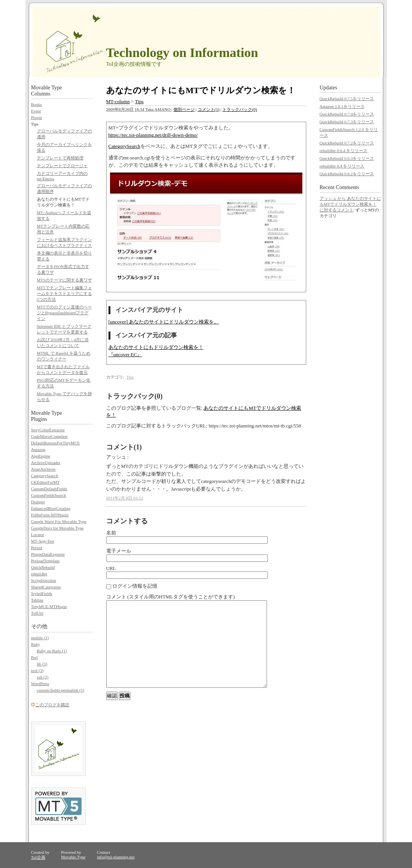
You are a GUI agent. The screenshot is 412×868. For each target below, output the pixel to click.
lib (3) (42, 664)
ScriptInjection (44, 580)
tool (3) (38, 670)
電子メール (119, 551)
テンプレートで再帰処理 (60, 158)
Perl (35, 657)
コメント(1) (209, 109)
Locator (38, 535)
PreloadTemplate (45, 561)
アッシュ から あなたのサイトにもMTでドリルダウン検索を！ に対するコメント (350, 204)
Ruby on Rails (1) (52, 651)
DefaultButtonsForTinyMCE (56, 443)
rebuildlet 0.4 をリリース (342, 166)
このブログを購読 (52, 705)
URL (111, 568)
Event (36, 111)
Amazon (38, 449)
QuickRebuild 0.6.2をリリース (347, 174)
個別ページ (184, 109)
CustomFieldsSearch (49, 495)
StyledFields (42, 593)
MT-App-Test (43, 541)
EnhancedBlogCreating (51, 508)
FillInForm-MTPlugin (50, 515)
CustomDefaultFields (49, 489)
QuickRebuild (43, 567)
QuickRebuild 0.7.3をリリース (347, 122)
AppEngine (41, 456)
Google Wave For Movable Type (59, 521)
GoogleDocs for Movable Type (58, 528)
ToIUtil (37, 613)
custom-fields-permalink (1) (61, 690)
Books (37, 104)
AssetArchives (43, 469)
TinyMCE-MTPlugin (49, 607)
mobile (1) (40, 638)
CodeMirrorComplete (49, 436)
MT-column (118, 101)
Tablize (37, 600)
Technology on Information (182, 53)
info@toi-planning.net (116, 857)
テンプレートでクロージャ (62, 166)
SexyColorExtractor (48, 430)
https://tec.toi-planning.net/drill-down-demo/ (153, 135)
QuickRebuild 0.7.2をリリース (347, 143)
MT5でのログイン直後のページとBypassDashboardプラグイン (64, 313)
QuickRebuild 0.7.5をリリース (347, 99)
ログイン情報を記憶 (132, 586)
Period (37, 548)
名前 (111, 533)
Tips (139, 101)
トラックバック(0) (240, 109)
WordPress (40, 684)
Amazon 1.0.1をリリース (342, 106)
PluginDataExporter (48, 554)
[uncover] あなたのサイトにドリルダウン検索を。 (164, 322)
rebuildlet (39, 574)
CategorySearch (124, 146)
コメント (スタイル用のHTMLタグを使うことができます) (171, 597)
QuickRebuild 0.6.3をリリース (347, 158)
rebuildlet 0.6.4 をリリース (344, 151)
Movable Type (73, 857)
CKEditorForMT (46, 482)
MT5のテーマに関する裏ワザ (64, 280)
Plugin (37, 117)
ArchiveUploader (46, 462)
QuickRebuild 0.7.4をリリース (347, 114)
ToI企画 (38, 857)
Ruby (36, 644)
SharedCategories (46, 587)
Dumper (38, 502)
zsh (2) (43, 677)
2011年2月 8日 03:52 (125, 498)
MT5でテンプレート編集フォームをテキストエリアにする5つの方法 (64, 293)
